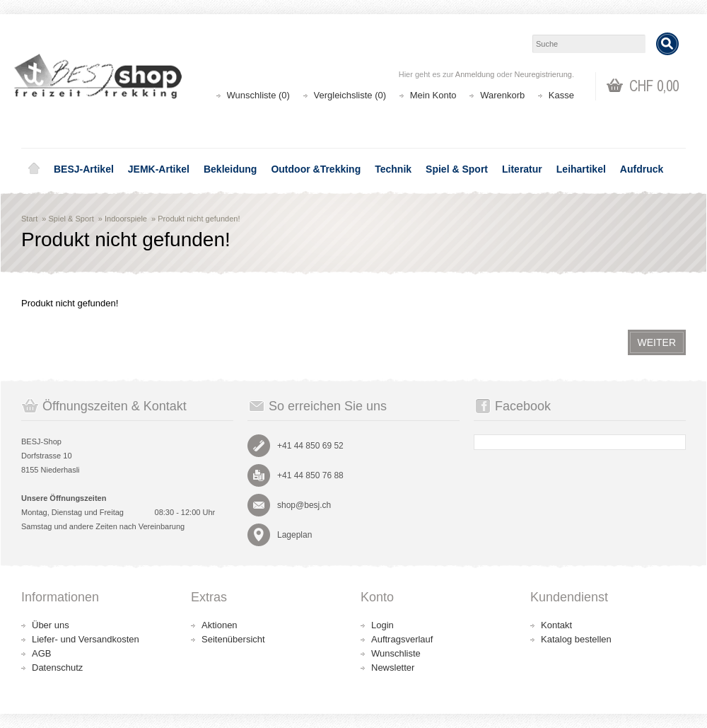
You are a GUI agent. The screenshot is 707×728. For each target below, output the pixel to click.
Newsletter (393, 668)
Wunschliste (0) (258, 95)
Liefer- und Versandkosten (86, 639)
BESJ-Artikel (84, 169)
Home (34, 169)
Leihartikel (581, 169)
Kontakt (556, 625)
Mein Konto (433, 95)
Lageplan (294, 535)
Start (29, 219)
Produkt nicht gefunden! (199, 219)
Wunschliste (396, 653)
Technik (393, 169)
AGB (41, 653)
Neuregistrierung (543, 74)
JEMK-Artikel (159, 169)
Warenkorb (502, 95)
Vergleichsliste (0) (350, 95)
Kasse (561, 95)
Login (382, 625)
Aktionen (220, 625)
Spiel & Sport (457, 169)
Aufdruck (642, 169)
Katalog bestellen (576, 639)
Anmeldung (475, 74)
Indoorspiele (126, 219)
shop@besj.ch (304, 505)
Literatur (522, 169)
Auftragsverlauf (402, 639)
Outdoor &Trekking (316, 169)
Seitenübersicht (233, 639)
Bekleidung (230, 169)
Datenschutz (57, 668)
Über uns (51, 625)
